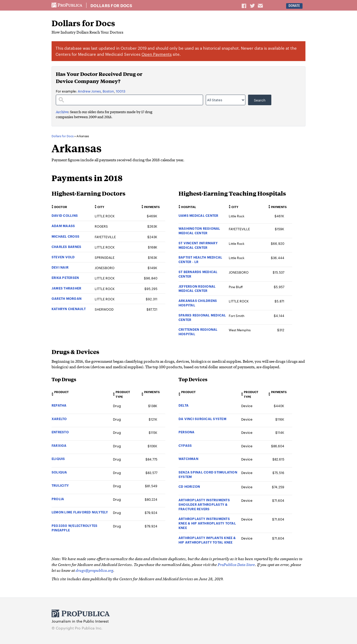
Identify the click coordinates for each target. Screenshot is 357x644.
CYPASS (185, 445)
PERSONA (187, 432)
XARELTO (59, 419)
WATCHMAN (188, 459)
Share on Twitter (253, 6)
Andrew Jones (89, 91)
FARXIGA (59, 445)
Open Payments (157, 54)
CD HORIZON (189, 486)
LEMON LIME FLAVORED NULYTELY (80, 512)
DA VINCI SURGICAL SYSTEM (202, 419)
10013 (121, 91)
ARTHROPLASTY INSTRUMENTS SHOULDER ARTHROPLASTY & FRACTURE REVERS (204, 504)
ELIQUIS (58, 459)
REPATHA (59, 405)
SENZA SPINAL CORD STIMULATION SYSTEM (208, 474)
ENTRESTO (60, 432)
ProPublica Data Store (236, 564)
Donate (294, 6)
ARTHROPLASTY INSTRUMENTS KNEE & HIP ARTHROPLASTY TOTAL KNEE (207, 523)
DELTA (184, 405)
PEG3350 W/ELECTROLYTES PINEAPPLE (74, 528)
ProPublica (67, 5)
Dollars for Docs (111, 6)
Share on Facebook (244, 6)
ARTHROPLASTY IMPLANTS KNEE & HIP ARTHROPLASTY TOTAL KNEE (207, 540)
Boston (108, 91)
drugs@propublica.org (94, 570)
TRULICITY (60, 485)
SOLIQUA (59, 472)
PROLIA (58, 499)
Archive (62, 112)
